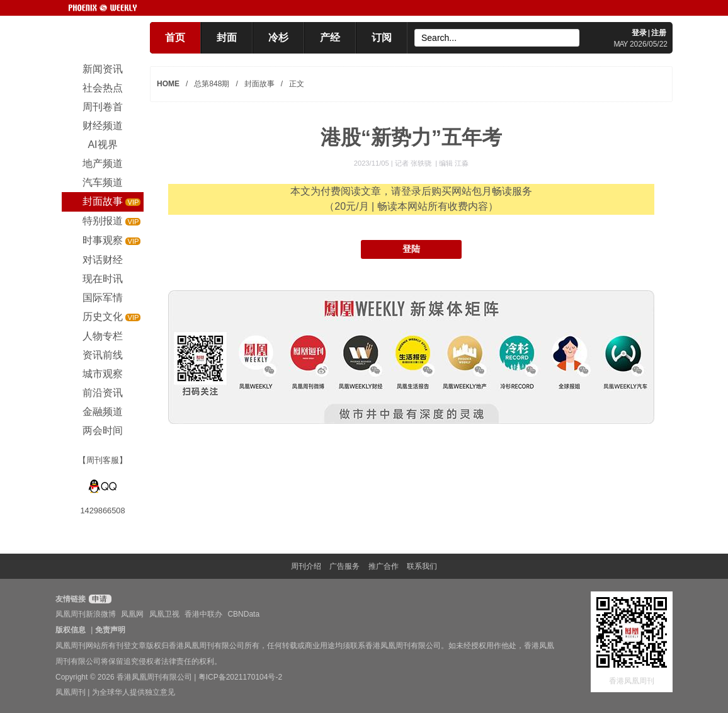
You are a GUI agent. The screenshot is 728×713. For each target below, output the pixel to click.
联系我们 (422, 566)
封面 (227, 37)
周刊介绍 (306, 566)
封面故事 (259, 84)
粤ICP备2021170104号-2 (240, 677)
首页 (175, 37)
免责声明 (110, 630)
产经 (330, 37)
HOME (168, 84)
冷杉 (278, 37)
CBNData (243, 614)
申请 (99, 599)
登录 (639, 33)
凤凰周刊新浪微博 (86, 614)
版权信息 (71, 630)
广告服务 (344, 566)
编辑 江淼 (454, 163)
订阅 (382, 37)
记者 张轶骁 (414, 163)
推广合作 (384, 566)
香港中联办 (203, 614)
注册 (659, 33)
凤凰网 (132, 614)
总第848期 (212, 84)
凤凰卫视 (164, 614)
